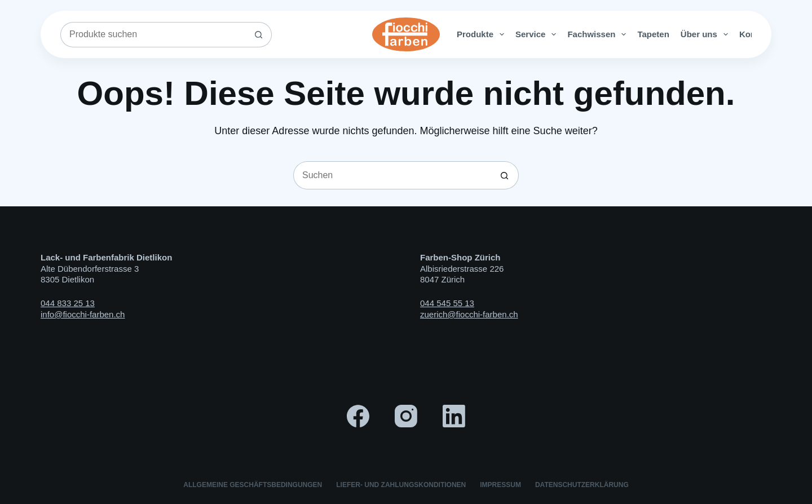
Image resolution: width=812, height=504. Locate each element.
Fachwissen (599, 34)
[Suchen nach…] (153, 35)
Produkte (483, 34)
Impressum (500, 485)
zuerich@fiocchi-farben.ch (469, 314)
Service (538, 34)
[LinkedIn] (454, 416)
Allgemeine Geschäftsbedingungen (253, 485)
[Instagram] (406, 416)
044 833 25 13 (68, 303)
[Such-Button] (259, 35)
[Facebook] (358, 416)
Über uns (707, 34)
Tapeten (653, 34)
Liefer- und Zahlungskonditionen (401, 485)
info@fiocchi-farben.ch (83, 314)
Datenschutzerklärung (582, 485)
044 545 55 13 (447, 303)
